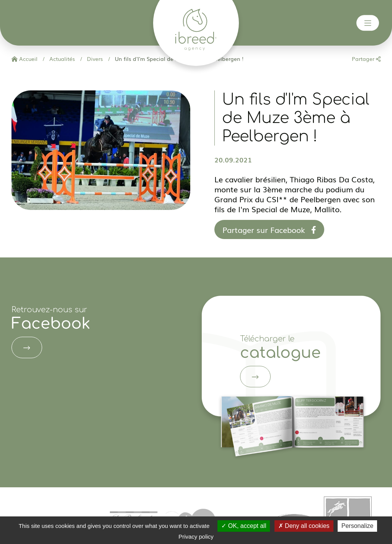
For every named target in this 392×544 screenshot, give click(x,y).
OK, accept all (244, 526)
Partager (366, 59)
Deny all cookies (304, 526)
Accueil (24, 59)
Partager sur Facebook (269, 229)
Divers (94, 59)
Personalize (358, 526)
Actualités (61, 59)
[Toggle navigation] (368, 23)
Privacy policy (196, 537)
